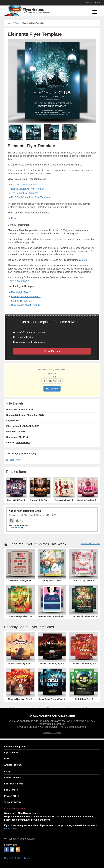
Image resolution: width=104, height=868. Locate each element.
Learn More (16, 528)
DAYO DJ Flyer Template (24, 185)
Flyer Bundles (11, 753)
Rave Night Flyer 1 (21, 292)
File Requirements (14, 784)
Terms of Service (13, 802)
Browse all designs (90, 543)
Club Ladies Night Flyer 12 (26, 305)
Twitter (12, 850)
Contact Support (13, 778)
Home (9, 23)
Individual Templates (15, 747)
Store (17, 23)
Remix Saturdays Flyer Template (28, 189)
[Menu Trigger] (95, 12)
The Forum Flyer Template (25, 193)
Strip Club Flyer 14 (21, 301)
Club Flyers (15, 460)
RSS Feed (18, 850)
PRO (7, 759)
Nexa (14, 218)
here (51, 260)
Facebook (6, 850)
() (97, 3)
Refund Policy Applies (52, 733)
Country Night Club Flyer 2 (26, 296)
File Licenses (11, 790)
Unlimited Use (23, 442)
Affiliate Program (13, 765)
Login (89, 3)
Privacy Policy (12, 796)
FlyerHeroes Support (18, 281)
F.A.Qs (8, 772)
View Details (52, 351)
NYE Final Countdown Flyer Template (31, 197)
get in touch (11, 829)
